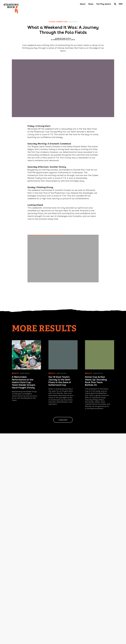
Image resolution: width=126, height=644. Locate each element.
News (91, 4)
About (83, 4)
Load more (63, 420)
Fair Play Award (104, 4)
